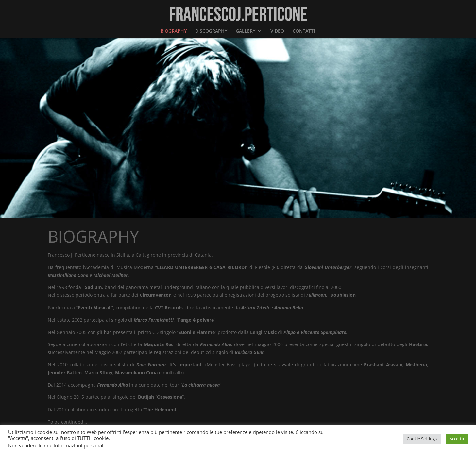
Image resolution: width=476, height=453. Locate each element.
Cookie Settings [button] (422, 439)
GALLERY (246, 31)
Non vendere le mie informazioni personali (56, 445)
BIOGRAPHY (174, 31)
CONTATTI (304, 31)
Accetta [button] (457, 439)
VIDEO (277, 31)
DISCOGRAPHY (211, 31)
